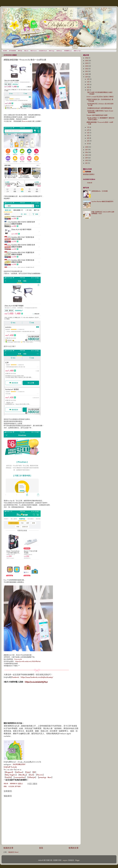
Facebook (15, 677)
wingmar (65, 860)
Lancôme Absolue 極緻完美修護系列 (102, 202)
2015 (87, 155)
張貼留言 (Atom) (13, 852)
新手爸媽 (18, 786)
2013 (87, 161)
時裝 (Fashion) (34, 51)
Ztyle (28, 772)
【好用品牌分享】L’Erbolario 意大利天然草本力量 (100, 105)
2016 (87, 152)
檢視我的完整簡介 (89, 174)
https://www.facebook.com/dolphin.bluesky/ (37, 677)
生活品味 (11, 786)
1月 (88, 144)
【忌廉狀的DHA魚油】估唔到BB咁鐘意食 (99, 108)
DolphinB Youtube (10, 767)
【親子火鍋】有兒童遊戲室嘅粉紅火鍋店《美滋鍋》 (100, 93)
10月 (88, 85)
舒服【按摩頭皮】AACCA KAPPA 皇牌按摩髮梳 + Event (103, 213)
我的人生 (26, 51)
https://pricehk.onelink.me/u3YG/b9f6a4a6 (28, 661)
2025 (87, 61)
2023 (87, 66)
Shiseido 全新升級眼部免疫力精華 (97, 115)
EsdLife (8, 777)
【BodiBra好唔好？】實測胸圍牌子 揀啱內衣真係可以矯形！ (101, 119)
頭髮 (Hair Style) (77, 51)
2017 (87, 150)
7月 (88, 127)
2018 (87, 147)
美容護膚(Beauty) (68, 51)
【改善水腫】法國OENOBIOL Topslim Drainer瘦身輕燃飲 (100, 112)
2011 (87, 163)
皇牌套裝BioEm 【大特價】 (100, 191)
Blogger (78, 860)
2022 (87, 69)
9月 (88, 87)
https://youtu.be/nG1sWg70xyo (36, 682)
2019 (87, 77)
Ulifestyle (32, 777)
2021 (87, 71)
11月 (88, 82)
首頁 (41, 848)
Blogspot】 (10, 772)
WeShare (19, 772)
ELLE (31, 775)
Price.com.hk (26, 121)
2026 (87, 58)
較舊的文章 (74, 848)
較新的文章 (8, 848)
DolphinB (90, 183)
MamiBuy (23, 775)
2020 (87, 74)
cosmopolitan (20, 777)
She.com (40, 775)
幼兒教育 (5, 51)
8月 (88, 90)
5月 (88, 133)
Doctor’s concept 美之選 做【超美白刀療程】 (100, 97)
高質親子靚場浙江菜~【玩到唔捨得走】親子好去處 (100, 100)
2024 (87, 63)
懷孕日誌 (20, 51)
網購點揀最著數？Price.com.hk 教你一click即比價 (100, 123)
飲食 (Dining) (52, 51)
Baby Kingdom (11, 775)
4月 (88, 136)
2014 (87, 158)
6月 (88, 130)
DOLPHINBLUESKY (19, 764)
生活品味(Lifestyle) (43, 51)
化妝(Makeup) (59, 51)
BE (34, 772)
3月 (88, 138)
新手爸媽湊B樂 (12, 51)
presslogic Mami (45, 777)
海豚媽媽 (88, 172)
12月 (88, 79)
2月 (88, 141)
